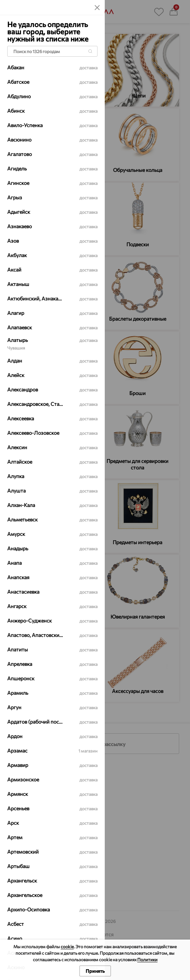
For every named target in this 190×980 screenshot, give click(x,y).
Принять (95, 971)
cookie (67, 946)
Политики (147, 959)
